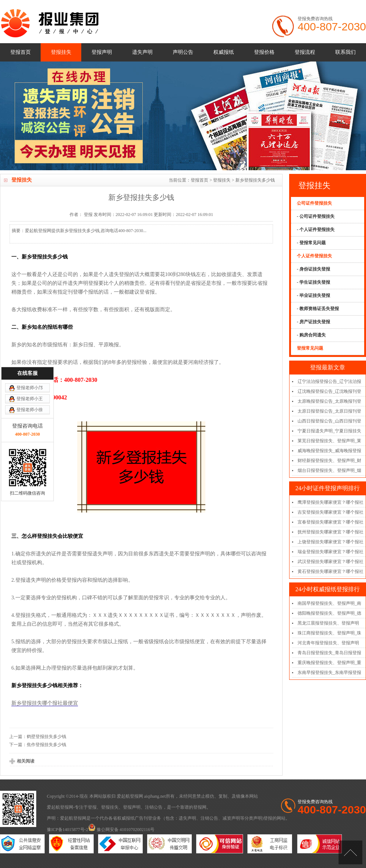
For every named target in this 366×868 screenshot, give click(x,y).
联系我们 (346, 52)
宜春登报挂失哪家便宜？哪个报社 (330, 522)
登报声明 (102, 52)
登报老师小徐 (30, 354)
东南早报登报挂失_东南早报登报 (329, 673)
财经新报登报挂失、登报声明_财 (329, 461)
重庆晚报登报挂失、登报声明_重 (329, 663)
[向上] (350, 852)
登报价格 (264, 52)
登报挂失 (61, 52)
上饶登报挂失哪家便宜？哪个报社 (330, 542)
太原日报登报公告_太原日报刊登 (329, 411)
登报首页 (20, 52)
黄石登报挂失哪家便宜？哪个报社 (330, 571)
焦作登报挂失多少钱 (46, 745)
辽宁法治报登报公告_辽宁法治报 (329, 381)
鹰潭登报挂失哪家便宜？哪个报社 (330, 502)
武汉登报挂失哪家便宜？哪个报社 (330, 562)
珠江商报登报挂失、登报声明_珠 (329, 633)
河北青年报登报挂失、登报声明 (328, 643)
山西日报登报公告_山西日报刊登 (329, 421)
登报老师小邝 (30, 332)
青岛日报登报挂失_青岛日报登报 (329, 653)
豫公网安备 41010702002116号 (122, 830)
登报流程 (305, 52)
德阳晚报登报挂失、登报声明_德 (329, 613)
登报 (92, 807)
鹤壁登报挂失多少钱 (46, 737)
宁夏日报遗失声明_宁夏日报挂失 (329, 431)
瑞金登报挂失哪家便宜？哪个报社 (330, 552)
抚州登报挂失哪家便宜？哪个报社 (330, 532)
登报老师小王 (30, 343)
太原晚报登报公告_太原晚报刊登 (329, 401)
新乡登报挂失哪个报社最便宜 (45, 703)
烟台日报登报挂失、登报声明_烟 (329, 470)
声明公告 (183, 52)
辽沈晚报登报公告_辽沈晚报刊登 (329, 391)
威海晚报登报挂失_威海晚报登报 (329, 451)
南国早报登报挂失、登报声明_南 (329, 603)
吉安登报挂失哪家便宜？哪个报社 (330, 512)
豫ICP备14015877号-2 (68, 830)
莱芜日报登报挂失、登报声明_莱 (329, 441)
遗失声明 (142, 52)
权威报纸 (224, 52)
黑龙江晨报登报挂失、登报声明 (328, 623)
